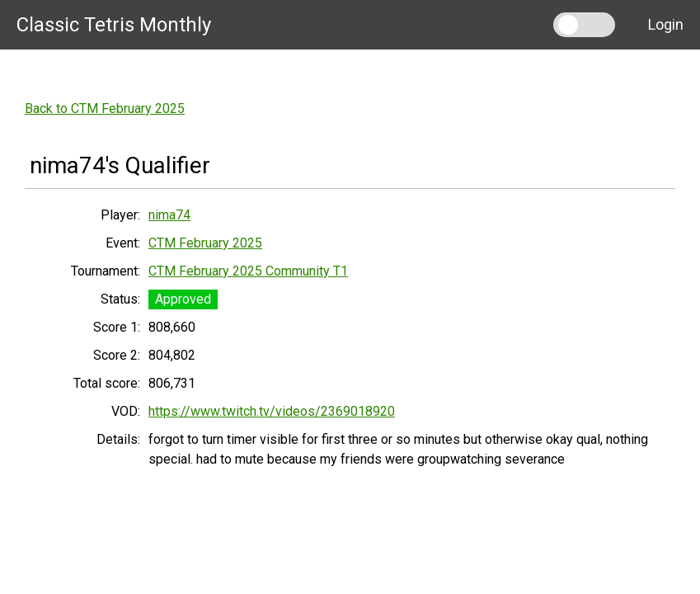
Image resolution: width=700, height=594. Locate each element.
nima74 (169, 215)
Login (666, 24)
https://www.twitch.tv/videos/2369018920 (272, 411)
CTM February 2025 (205, 243)
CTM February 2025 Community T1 (248, 271)
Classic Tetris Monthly (114, 25)
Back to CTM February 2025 (105, 108)
